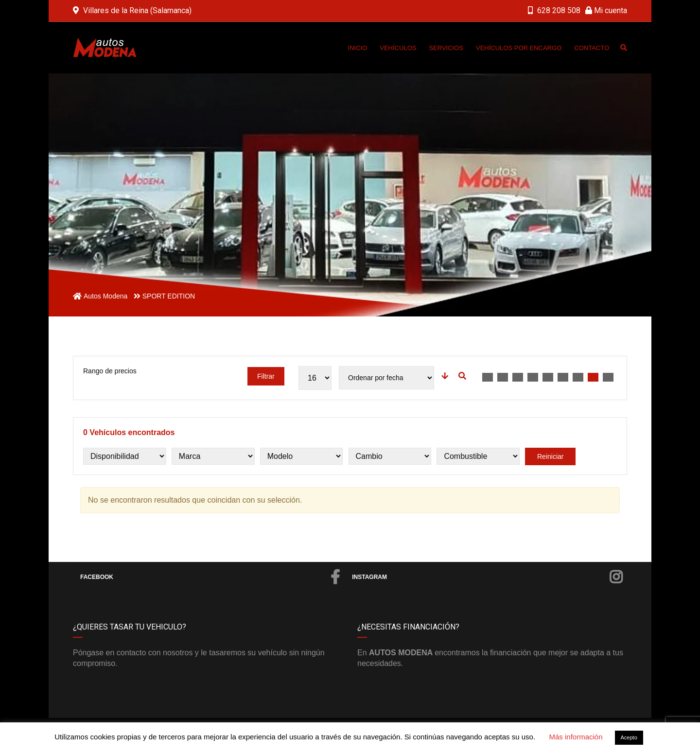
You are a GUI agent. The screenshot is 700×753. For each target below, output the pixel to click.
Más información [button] (576, 737)
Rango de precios (110, 371)
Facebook (210, 577)
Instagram (487, 577)
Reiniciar (550, 456)
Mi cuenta (606, 10)
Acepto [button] (629, 737)
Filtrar (266, 376)
